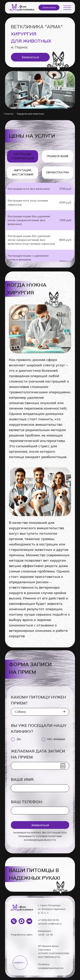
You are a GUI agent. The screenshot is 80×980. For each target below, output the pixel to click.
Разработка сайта (22, 935)
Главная (9, 114)
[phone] (40, 811)
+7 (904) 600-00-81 (49, 920)
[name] (40, 788)
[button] (49, 8)
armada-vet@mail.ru (50, 924)
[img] (22, 921)
